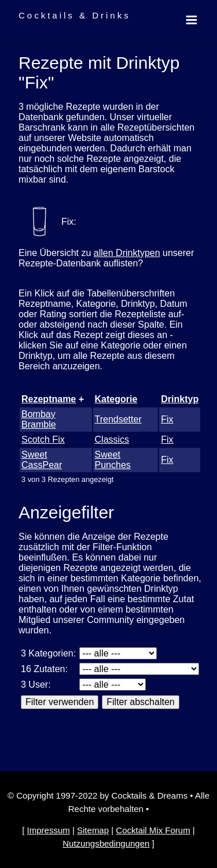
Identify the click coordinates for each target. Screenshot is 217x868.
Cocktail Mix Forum (153, 830)
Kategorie (116, 399)
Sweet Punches (113, 460)
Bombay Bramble (39, 419)
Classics (112, 439)
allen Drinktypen (127, 253)
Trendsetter (118, 419)
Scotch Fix (43, 439)
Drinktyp (180, 399)
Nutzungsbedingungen (106, 843)
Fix (167, 419)
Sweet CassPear (42, 460)
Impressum (49, 830)
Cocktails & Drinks (75, 15)
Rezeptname (49, 399)
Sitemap (93, 830)
